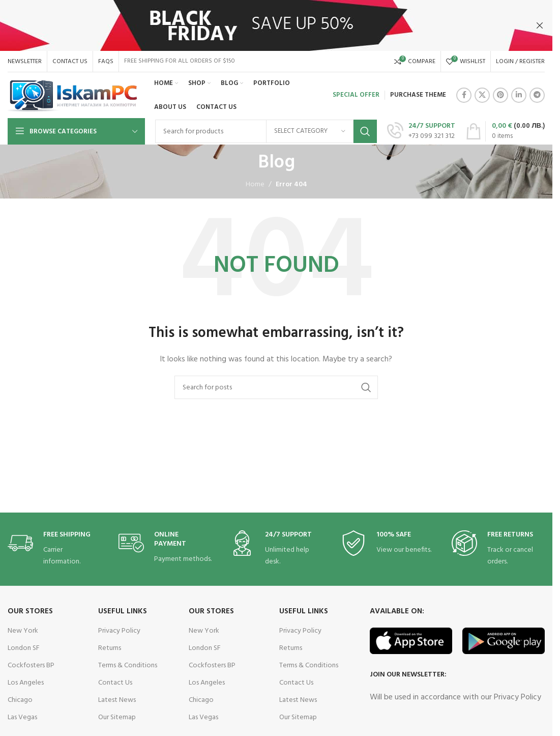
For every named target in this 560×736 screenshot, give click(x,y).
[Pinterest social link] (500, 95)
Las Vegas (22, 717)
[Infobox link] (421, 131)
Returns (110, 648)
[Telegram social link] (537, 95)
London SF (24, 648)
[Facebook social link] (464, 95)
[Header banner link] (276, 25)
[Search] (276, 387)
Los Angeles (26, 683)
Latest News (117, 700)
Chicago (20, 700)
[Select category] (310, 131)
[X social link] (482, 95)
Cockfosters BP (31, 666)
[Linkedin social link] (519, 95)
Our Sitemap (117, 717)
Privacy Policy (119, 631)
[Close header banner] (540, 25)
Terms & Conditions (128, 666)
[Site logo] (73, 95)
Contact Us (115, 683)
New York (23, 631)
